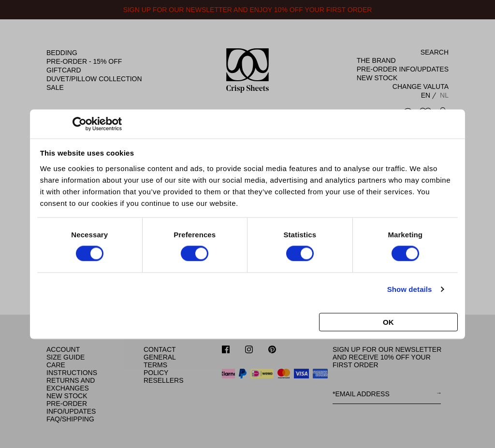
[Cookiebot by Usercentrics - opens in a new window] (80, 124)
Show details (410, 289)
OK (388, 322)
